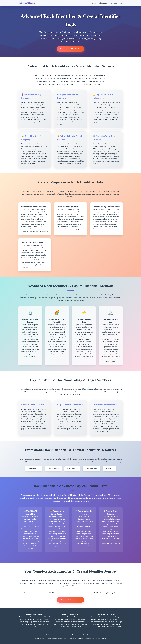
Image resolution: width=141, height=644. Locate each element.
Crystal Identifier (53, 469)
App (121, 3)
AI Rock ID (109, 469)
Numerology (114, 3)
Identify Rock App (34, 469)
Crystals (94, 3)
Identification (103, 3)
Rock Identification (91, 469)
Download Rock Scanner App (70, 600)
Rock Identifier (72, 469)
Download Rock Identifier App (71, 49)
